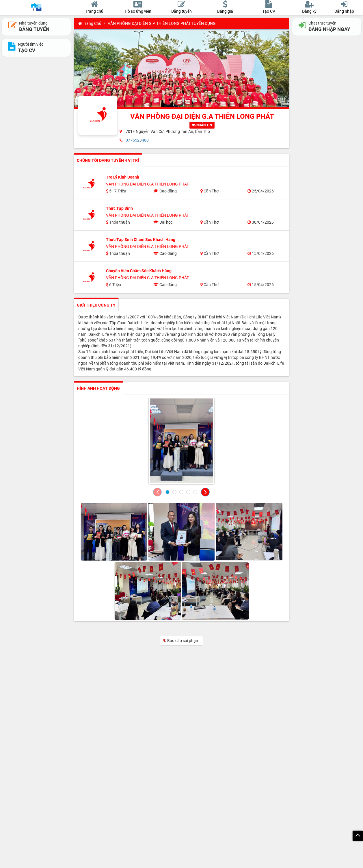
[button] (157, 492)
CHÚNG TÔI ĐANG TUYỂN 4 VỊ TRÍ (108, 160)
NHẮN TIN (202, 125)
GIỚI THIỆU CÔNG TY (96, 305)
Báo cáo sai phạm (181, 641)
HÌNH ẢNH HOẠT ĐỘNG (98, 388)
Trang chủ (90, 23)
